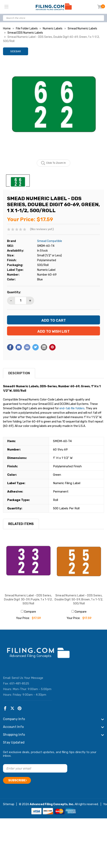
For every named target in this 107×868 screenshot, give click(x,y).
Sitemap (9, 804)
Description (19, 373)
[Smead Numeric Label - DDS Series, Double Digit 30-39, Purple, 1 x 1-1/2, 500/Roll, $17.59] (28, 564)
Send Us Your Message (27, 678)
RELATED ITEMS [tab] (21, 524)
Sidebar (16, 51)
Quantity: (14, 292)
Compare (28, 612)
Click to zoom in (53, 163)
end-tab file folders (72, 408)
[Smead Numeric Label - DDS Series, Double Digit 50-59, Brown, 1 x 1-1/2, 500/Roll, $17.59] (79, 564)
